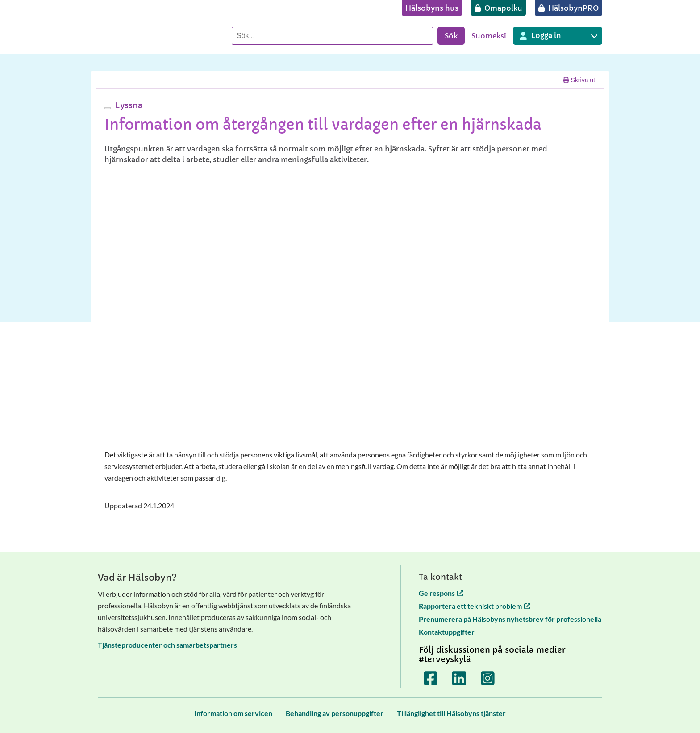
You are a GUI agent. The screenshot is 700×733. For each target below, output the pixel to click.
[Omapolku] (498, 8)
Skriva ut (579, 80)
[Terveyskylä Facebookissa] (431, 679)
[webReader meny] (108, 108)
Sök (451, 36)
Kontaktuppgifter (447, 632)
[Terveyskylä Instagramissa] (488, 679)
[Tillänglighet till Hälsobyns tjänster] (451, 713)
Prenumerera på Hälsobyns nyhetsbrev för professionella (510, 619)
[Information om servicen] (233, 713)
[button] (128, 105)
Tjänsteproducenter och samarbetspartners (167, 645)
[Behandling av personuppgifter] (335, 713)
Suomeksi (489, 36)
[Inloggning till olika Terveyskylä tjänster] (558, 36)
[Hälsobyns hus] (432, 8)
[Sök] (332, 36)
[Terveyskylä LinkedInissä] (459, 679)
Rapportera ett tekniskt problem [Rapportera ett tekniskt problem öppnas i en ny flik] (475, 606)
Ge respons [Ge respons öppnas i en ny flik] (441, 593)
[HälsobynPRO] (569, 8)
